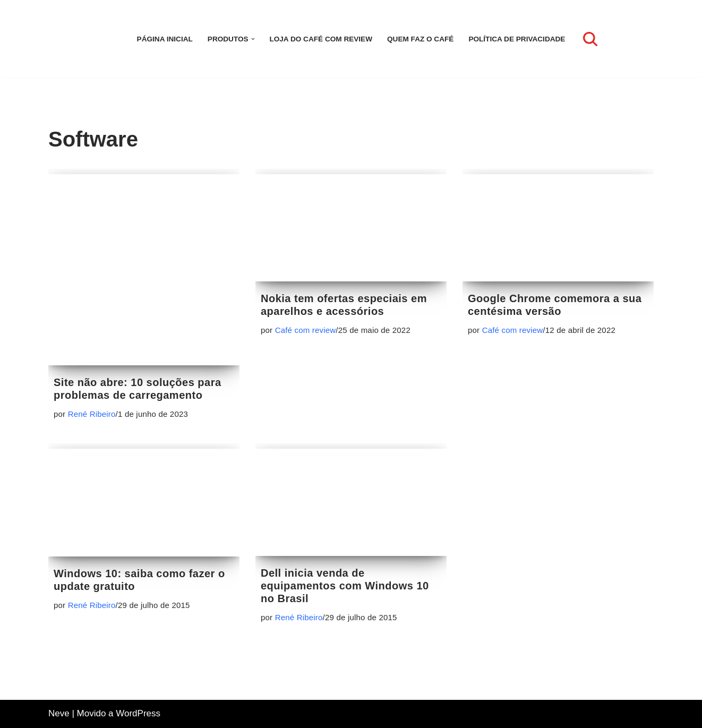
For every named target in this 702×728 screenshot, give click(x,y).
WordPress (138, 713)
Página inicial (165, 39)
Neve (59, 713)
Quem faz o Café (420, 39)
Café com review (306, 330)
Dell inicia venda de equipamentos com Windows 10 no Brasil (345, 586)
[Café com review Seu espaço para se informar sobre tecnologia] (80, 39)
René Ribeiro (92, 414)
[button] (253, 39)
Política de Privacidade (517, 39)
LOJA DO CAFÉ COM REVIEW (321, 39)
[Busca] (590, 39)
